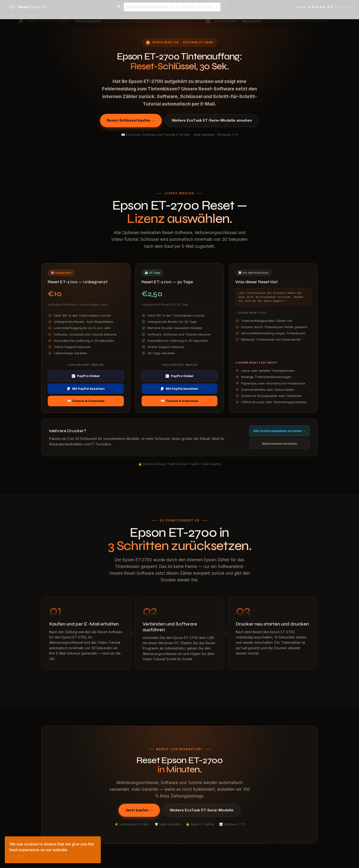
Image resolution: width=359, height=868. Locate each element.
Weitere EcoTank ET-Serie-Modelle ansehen (212, 120)
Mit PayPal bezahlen (86, 389)
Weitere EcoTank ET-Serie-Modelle (202, 810)
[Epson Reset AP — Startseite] (27, 7)
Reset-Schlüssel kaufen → (131, 120)
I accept (17, 856)
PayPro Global (86, 376)
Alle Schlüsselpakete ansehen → (280, 431)
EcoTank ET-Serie (198, 42)
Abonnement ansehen (280, 443)
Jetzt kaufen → (139, 810)
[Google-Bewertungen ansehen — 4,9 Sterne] (324, 7)
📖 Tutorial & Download (86, 401)
